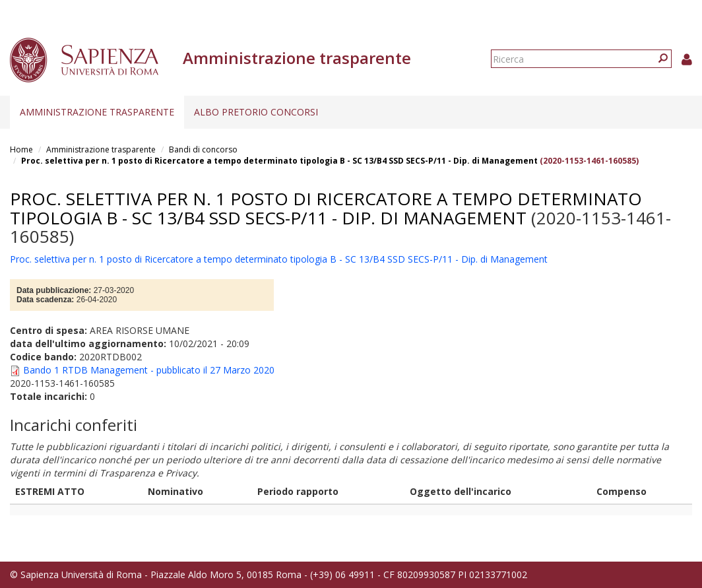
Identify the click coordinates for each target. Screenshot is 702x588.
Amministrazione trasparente (97, 112)
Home (21, 149)
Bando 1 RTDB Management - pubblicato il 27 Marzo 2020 (149, 370)
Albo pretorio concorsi (256, 112)
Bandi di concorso (203, 149)
